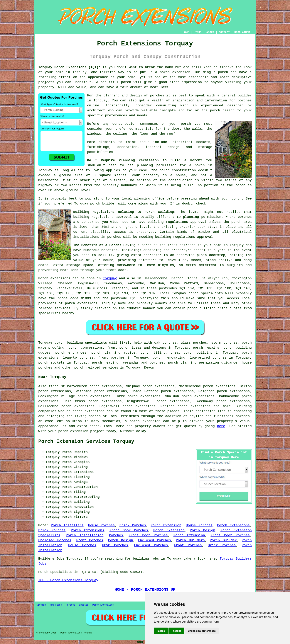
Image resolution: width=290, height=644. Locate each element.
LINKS (198, 32)
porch (146, 245)
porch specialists (206, 293)
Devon (149, 368)
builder (245, 96)
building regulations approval (177, 222)
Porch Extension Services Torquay (86, 442)
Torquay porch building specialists (73, 343)
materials (144, 129)
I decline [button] (176, 631)
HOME (186, 32)
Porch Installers (67, 525)
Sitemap (41, 605)
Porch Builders (190, 540)
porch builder (103, 204)
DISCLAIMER (242, 32)
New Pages (56, 605)
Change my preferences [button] (202, 631)
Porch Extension (166, 525)
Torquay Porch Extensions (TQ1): (69, 67)
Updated (84, 605)
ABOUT (210, 32)
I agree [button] (161, 631)
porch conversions (86, 348)
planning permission (157, 165)
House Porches (102, 525)
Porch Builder (223, 540)
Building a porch (211, 72)
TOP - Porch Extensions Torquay (68, 580)
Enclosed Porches (55, 540)
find (53, 386)
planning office (149, 199)
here (221, 426)
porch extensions (81, 303)
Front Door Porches (129, 530)
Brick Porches (133, 525)
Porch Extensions (233, 525)
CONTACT (224, 32)
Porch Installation (85, 535)
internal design (163, 147)
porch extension (175, 72)
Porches (116, 535)
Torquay (110, 278)
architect (96, 110)
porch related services (96, 368)
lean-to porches (78, 358)
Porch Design (203, 530)
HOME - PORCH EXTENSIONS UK (145, 590)
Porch (43, 278)
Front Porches (90, 540)
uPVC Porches (115, 545)
